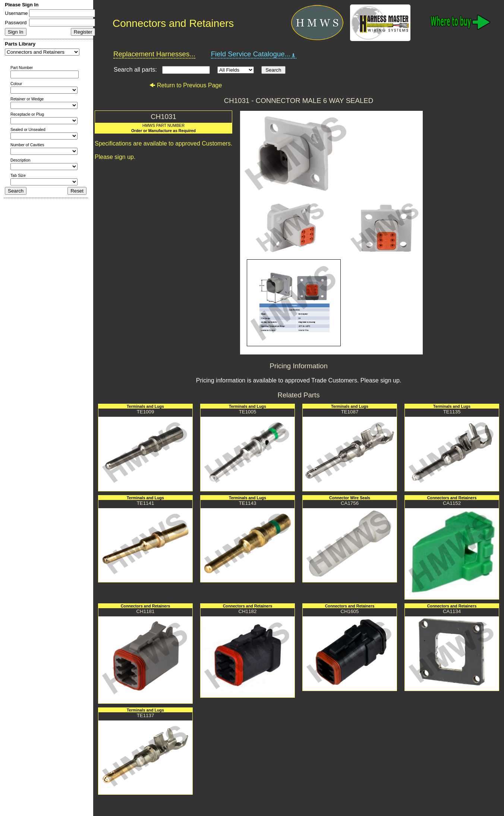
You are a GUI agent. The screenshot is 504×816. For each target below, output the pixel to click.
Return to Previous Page (185, 85)
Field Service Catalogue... (254, 54)
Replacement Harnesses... (154, 54)
